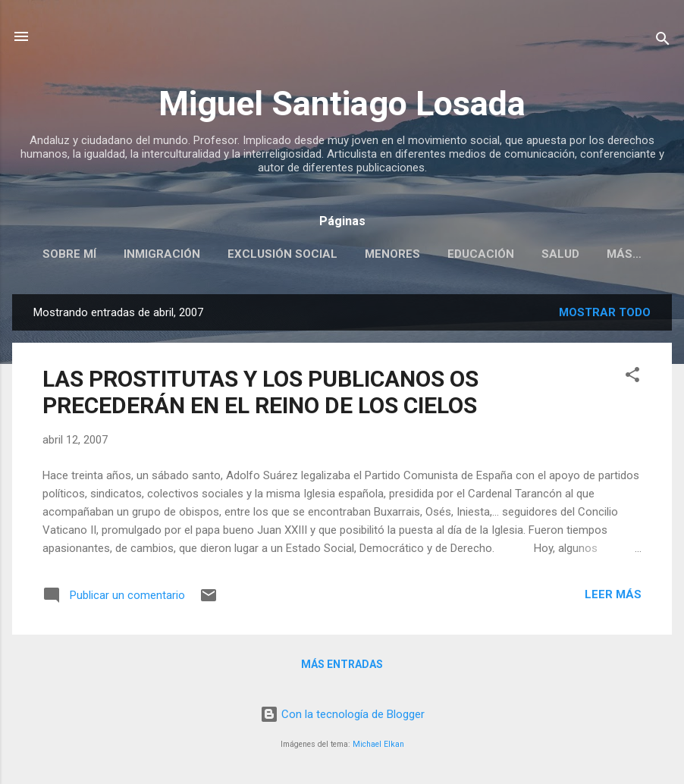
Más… (624, 254)
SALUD (560, 254)
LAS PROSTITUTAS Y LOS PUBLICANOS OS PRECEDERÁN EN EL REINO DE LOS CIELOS (260, 392)
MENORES (392, 254)
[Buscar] (663, 41)
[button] (632, 377)
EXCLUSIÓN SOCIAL (282, 254)
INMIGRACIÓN (162, 254)
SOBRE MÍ (69, 254)
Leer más (613, 594)
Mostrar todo (605, 312)
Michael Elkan (378, 744)
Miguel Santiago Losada (342, 103)
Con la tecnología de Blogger (342, 714)
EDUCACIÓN (481, 254)
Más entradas (342, 664)
